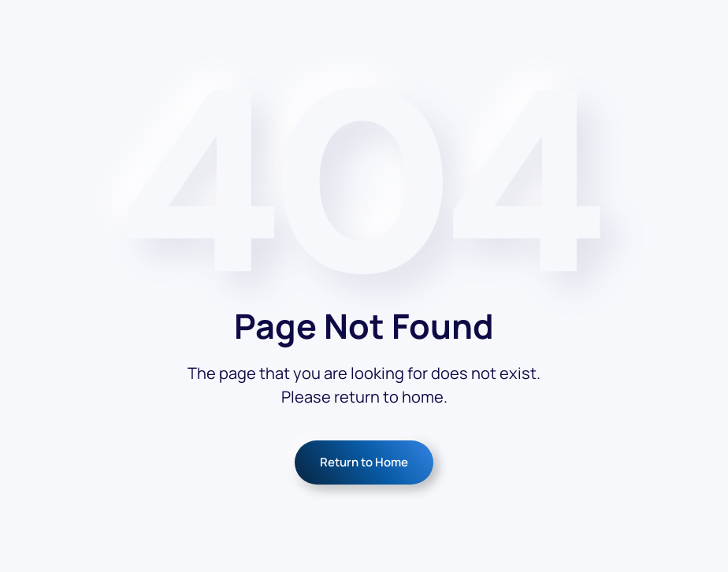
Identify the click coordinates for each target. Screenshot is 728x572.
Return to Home (364, 462)
